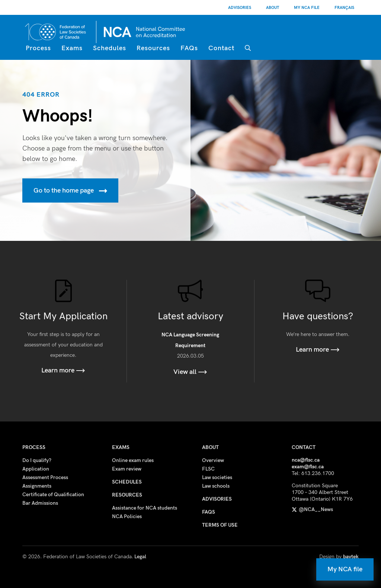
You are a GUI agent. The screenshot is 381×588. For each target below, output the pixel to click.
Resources (153, 48)
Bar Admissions (40, 503)
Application (36, 469)
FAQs (189, 48)
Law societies (217, 477)
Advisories (240, 8)
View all (190, 372)
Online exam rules (133, 460)
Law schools (216, 486)
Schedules (110, 48)
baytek (351, 557)
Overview (213, 460)
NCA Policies (127, 516)
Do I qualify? (37, 460)
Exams (72, 48)
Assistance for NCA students (145, 508)
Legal (140, 557)
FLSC (208, 469)
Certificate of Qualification (53, 495)
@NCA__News (312, 509)
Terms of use (220, 525)
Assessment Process (45, 477)
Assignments (37, 486)
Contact (221, 48)
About (273, 8)
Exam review (127, 469)
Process (38, 48)
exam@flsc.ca (308, 467)
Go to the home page (70, 191)
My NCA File (307, 8)
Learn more (63, 370)
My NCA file (345, 569)
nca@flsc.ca (306, 460)
